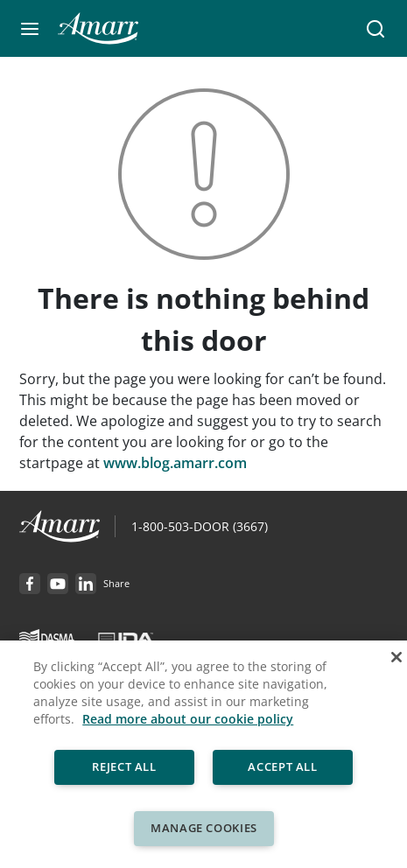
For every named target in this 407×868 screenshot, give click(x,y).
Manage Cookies (203, 828)
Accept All (284, 766)
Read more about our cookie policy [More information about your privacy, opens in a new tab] (188, 719)
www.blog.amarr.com (175, 463)
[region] (203, 754)
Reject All (124, 766)
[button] (30, 29)
